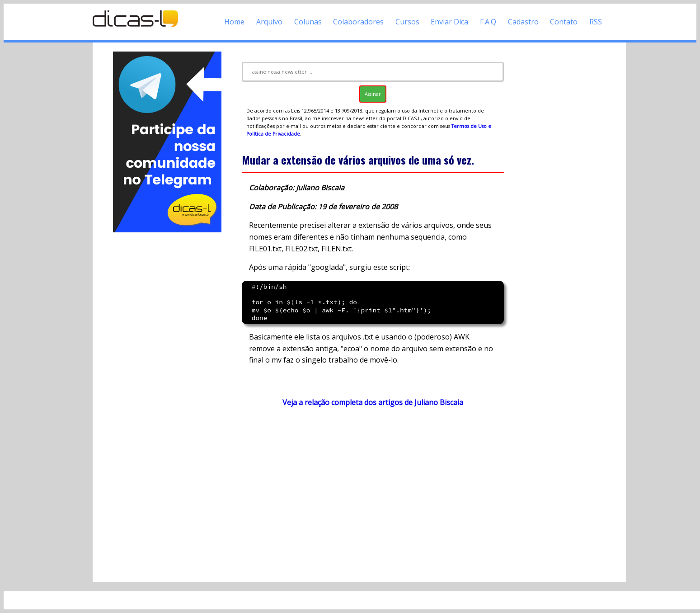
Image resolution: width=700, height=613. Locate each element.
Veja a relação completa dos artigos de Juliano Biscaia (373, 402)
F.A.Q (488, 22)
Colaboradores (358, 22)
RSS (596, 22)
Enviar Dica (449, 22)
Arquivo (269, 22)
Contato (564, 22)
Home (234, 22)
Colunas (308, 22)
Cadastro (523, 22)
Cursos (407, 22)
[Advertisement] (167, 370)
